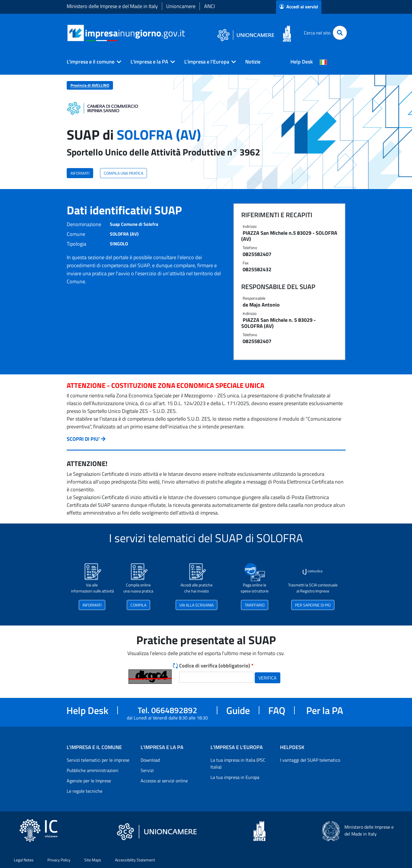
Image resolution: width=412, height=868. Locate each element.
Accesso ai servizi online (164, 781)
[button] (92, 62)
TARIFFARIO (255, 605)
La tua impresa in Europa (235, 777)
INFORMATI (80, 173)
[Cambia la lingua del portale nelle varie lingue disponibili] (323, 62)
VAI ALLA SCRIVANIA (197, 605)
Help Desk (302, 62)
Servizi (147, 770)
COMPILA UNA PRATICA (123, 173)
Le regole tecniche (85, 791)
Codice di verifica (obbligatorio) (216, 666)
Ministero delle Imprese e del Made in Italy (112, 6)
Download (150, 760)
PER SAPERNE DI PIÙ (313, 605)
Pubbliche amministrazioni (93, 770)
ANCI (209, 6)
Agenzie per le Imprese (89, 781)
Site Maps (93, 860)
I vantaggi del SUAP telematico (310, 760)
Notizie (253, 62)
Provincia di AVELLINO (90, 85)
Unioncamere (181, 6)
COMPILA (138, 605)
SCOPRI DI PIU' (83, 439)
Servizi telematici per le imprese (98, 760)
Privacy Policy (59, 860)
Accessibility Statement (135, 860)
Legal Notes (24, 860)
